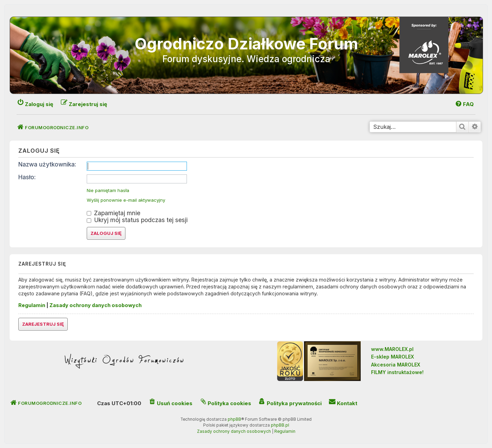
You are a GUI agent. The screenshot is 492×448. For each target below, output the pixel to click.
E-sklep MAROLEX (392, 357)
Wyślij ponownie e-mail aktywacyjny (126, 200)
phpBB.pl (280, 425)
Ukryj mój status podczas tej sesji (137, 220)
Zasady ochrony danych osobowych (96, 305)
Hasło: (27, 177)
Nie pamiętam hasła (108, 190)
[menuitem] (464, 104)
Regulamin (32, 305)
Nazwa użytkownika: (47, 164)
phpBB (234, 419)
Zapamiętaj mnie (113, 213)
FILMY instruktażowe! (397, 372)
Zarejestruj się (43, 324)
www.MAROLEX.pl (392, 349)
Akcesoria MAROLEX (396, 365)
